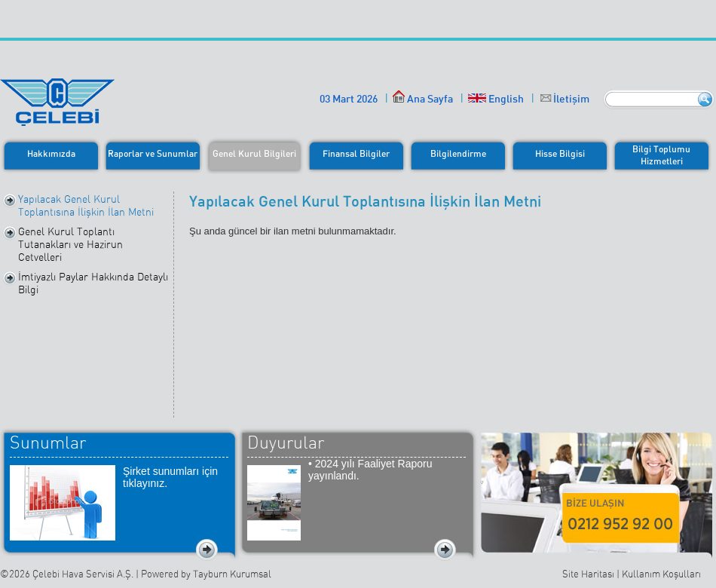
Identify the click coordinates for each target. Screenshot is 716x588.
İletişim (571, 98)
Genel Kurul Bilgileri (254, 153)
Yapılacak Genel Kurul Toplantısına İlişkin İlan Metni (86, 205)
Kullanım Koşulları (661, 574)
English (496, 98)
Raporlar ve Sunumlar (153, 153)
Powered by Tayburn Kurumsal (206, 574)
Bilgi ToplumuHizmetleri (661, 155)
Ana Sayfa (423, 98)
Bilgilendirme (458, 153)
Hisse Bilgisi (560, 153)
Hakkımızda (51, 153)
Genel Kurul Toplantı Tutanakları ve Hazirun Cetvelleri (70, 244)
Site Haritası (588, 574)
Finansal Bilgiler (356, 153)
